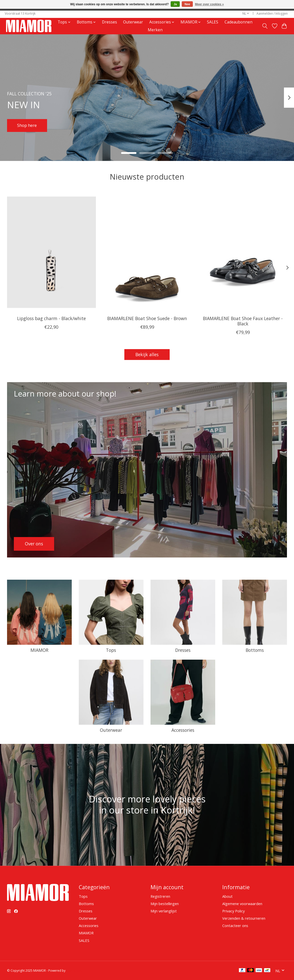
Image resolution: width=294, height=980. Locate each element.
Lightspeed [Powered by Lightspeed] (74, 971)
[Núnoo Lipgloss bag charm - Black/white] (51, 252)
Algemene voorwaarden (242, 904)
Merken (155, 30)
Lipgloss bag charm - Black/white (51, 318)
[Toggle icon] (265, 26)
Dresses (109, 22)
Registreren (160, 896)
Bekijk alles (147, 354)
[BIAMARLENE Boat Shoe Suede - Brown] (147, 252)
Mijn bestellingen (165, 904)
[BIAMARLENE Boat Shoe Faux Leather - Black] (243, 252)
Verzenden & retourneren (244, 918)
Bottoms (255, 650)
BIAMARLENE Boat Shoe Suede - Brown (147, 318)
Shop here (28, 125)
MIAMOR (39, 650)
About (227, 896)
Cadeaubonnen (238, 22)
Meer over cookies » (210, 4)
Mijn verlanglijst (164, 911)
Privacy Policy (233, 911)
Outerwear (133, 22)
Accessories (183, 730)
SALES (213, 22)
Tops (111, 650)
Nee (187, 4)
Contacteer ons (235, 926)
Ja (175, 4)
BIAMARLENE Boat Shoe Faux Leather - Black (243, 321)
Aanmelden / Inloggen (272, 13)
